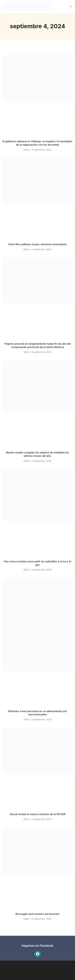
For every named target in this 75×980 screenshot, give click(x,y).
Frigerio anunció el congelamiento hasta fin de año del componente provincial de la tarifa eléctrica (37, 345)
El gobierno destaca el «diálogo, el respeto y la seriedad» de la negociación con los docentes (37, 143)
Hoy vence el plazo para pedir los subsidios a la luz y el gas (37, 563)
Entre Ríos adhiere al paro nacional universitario (37, 244)
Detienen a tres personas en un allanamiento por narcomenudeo (37, 713)
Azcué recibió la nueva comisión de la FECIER (37, 814)
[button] (71, 6)
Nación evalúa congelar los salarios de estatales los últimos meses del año (37, 454)
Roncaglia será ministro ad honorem (38, 914)
